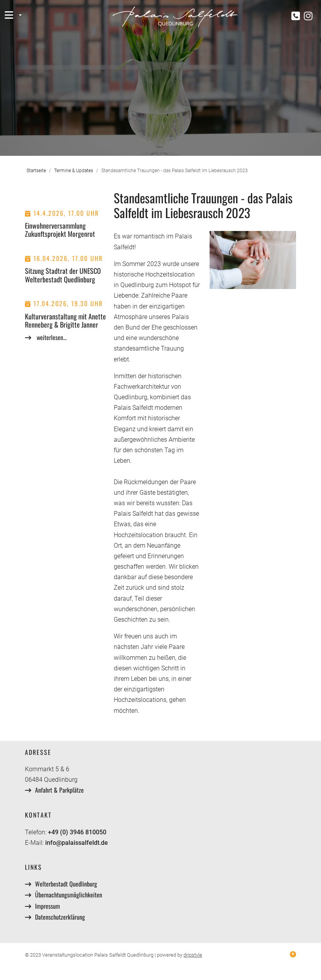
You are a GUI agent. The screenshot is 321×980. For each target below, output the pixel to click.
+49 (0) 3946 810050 (77, 832)
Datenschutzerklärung (60, 917)
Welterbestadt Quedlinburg (66, 884)
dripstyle (193, 955)
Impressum (48, 906)
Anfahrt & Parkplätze (59, 790)
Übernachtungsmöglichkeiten (69, 895)
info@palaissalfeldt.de (77, 843)
